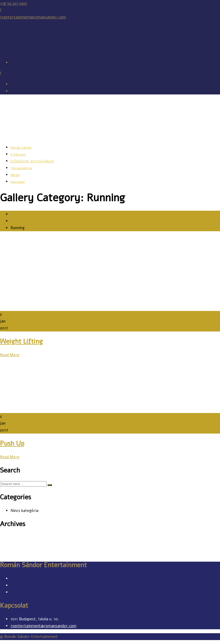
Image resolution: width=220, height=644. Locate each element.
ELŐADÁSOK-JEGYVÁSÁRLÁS (32, 161)
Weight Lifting (21, 341)
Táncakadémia (21, 168)
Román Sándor (21, 148)
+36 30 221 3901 (14, 3)
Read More (10, 355)
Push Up (12, 444)
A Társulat (18, 154)
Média (15, 175)
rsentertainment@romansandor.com (33, 17)
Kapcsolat (18, 182)
